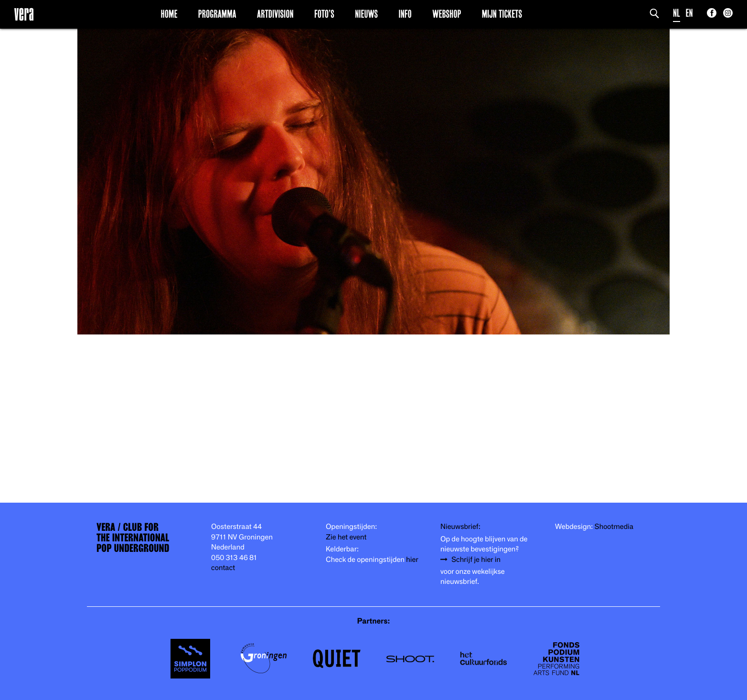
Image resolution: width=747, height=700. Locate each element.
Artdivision (275, 14)
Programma (217, 14)
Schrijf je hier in (476, 560)
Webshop (447, 14)
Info (405, 14)
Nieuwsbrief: (460, 527)
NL (677, 13)
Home (169, 14)
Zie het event (346, 537)
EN (689, 13)
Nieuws (366, 14)
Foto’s (324, 14)
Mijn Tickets (502, 14)
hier (412, 560)
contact (223, 568)
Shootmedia (614, 527)
